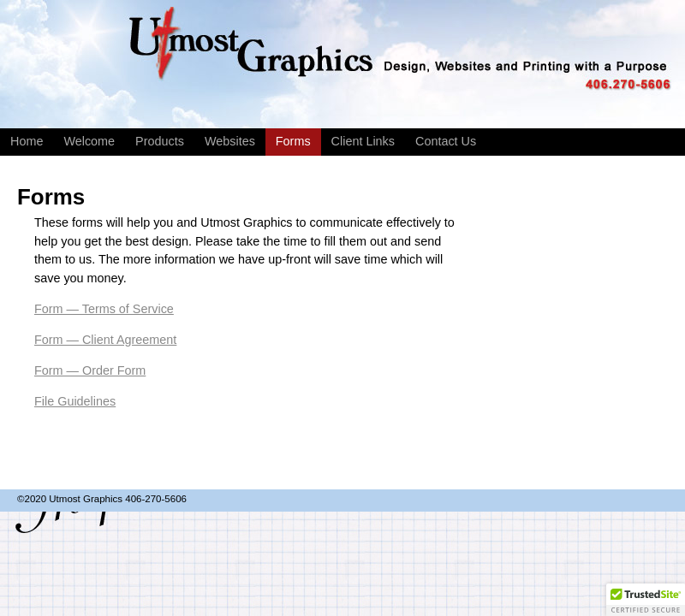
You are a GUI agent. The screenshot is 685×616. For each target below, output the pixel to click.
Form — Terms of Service (104, 309)
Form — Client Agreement (105, 340)
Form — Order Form (90, 370)
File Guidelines (75, 401)
